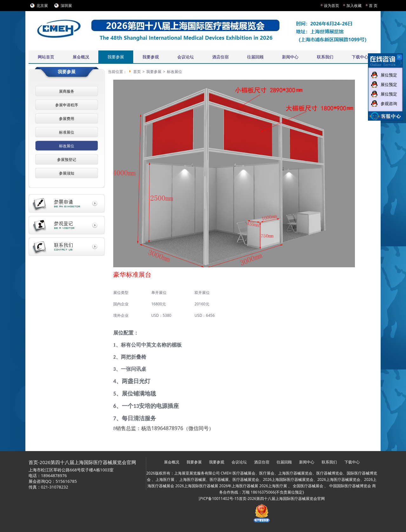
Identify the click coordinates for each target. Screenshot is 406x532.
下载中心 (360, 57)
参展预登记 (67, 160)
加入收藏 (354, 6)
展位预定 (389, 75)
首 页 (373, 6)
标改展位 (67, 146)
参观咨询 (389, 103)
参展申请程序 (67, 105)
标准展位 (67, 132)
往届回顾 (255, 57)
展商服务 (67, 91)
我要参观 (151, 57)
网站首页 (46, 57)
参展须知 (67, 173)
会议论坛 (186, 57)
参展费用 (67, 119)
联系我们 (325, 57)
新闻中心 (290, 57)
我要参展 (116, 57)
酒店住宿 (220, 57)
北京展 (42, 6)
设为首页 (331, 6)
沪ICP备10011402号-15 (219, 499)
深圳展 (66, 6)
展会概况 (81, 57)
